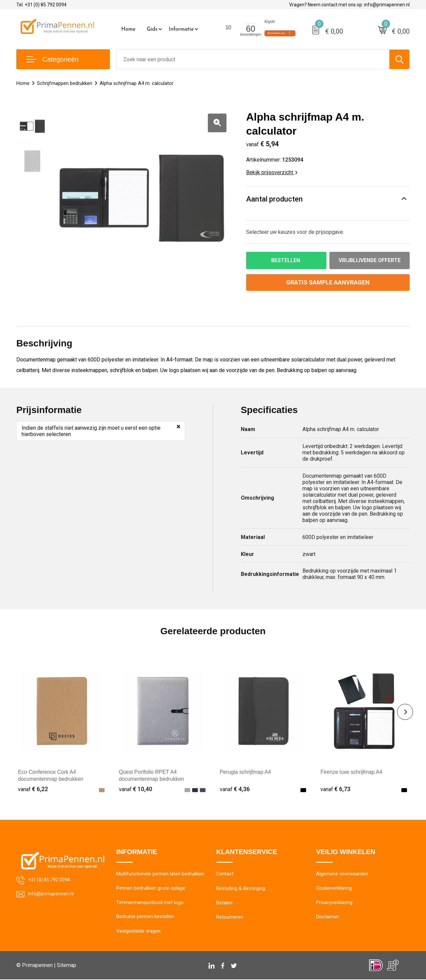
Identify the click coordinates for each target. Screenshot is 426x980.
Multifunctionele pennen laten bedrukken (160, 874)
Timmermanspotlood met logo (150, 903)
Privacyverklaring (334, 903)
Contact (225, 874)
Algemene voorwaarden (342, 874)
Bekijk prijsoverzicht (272, 172)
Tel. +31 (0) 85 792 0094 (41, 5)
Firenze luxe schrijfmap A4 (352, 772)
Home (128, 29)
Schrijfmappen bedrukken (65, 83)
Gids (152, 29)
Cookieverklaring (334, 889)
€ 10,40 (136, 789)
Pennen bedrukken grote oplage (151, 889)
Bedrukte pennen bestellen (145, 917)
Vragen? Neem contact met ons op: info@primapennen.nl (349, 5)
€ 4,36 (235, 789)
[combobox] (253, 59)
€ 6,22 (33, 789)
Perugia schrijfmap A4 (246, 772)
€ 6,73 (335, 789)
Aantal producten (274, 199)
